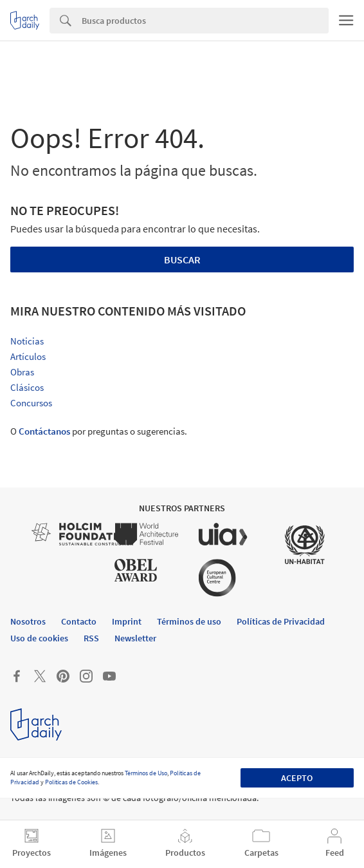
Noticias (27, 341)
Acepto (297, 778)
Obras (22, 372)
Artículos (28, 356)
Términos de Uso (146, 773)
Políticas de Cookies (71, 782)
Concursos (31, 403)
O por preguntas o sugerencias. (99, 431)
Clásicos (27, 387)
